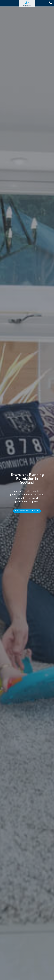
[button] (27, 511)
